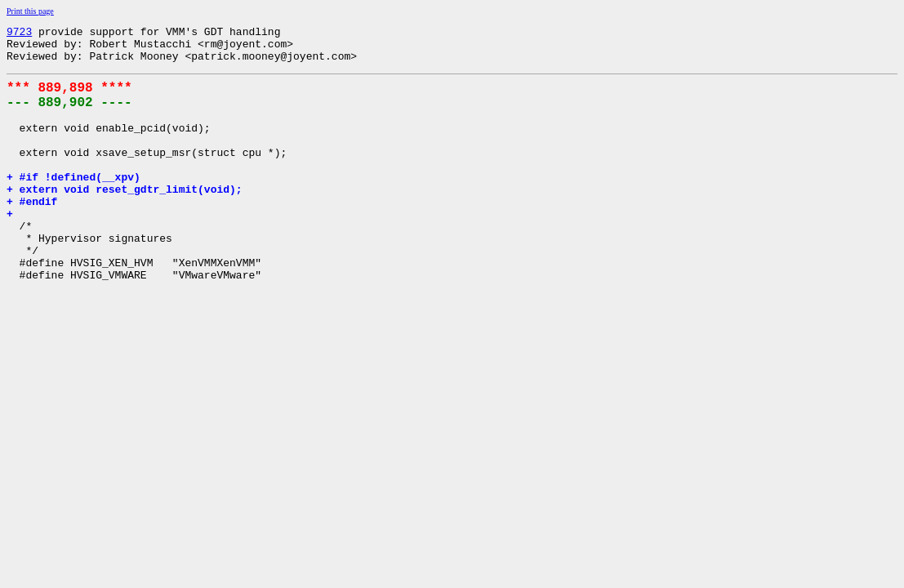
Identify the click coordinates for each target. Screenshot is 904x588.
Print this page (30, 11)
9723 (19, 33)
